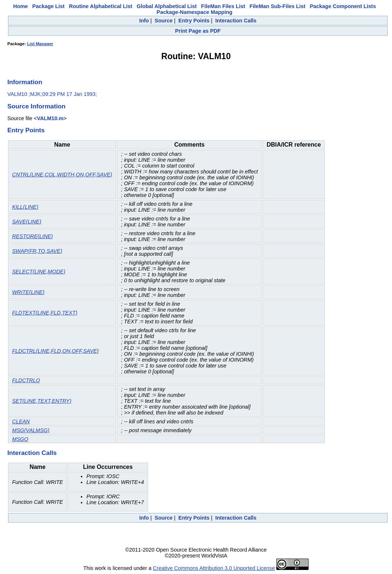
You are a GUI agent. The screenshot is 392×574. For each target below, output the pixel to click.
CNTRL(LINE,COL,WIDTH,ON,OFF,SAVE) (62, 175)
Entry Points (194, 21)
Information (25, 82)
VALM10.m (50, 118)
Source (164, 21)
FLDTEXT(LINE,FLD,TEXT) (45, 313)
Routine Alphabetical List (101, 6)
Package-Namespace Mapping (194, 12)
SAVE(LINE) (27, 222)
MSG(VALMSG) (31, 430)
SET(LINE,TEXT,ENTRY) (42, 401)
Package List (48, 6)
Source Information (36, 106)
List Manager (40, 44)
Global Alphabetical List (167, 6)
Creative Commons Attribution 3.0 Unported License (214, 568)
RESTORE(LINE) (33, 236)
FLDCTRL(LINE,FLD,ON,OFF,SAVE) (55, 351)
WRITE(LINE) (28, 292)
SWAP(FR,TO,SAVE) (37, 251)
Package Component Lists (343, 6)
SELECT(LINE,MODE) (39, 272)
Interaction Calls (236, 21)
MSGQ (20, 439)
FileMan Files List (223, 6)
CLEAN (21, 421)
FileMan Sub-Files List (277, 6)
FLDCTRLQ (26, 380)
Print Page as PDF (198, 31)
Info (144, 21)
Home (21, 6)
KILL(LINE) (25, 207)
